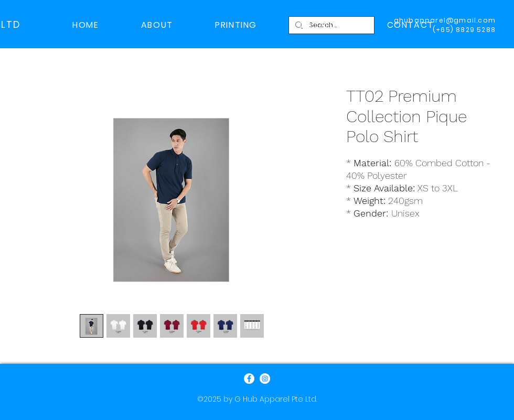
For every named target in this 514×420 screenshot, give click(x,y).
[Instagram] (265, 379)
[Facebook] (249, 379)
